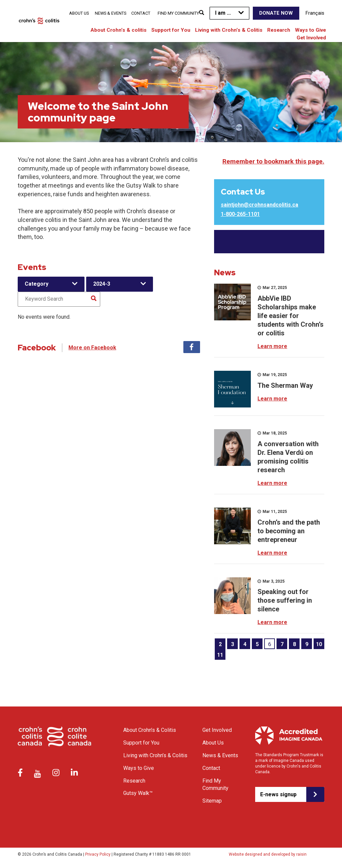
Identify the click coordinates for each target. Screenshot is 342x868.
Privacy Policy (98, 854)
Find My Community (178, 13)
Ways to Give (310, 30)
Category (37, 284)
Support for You (171, 30)
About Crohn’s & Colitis (150, 730)
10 (319, 644)
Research (279, 30)
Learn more (272, 346)
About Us (79, 13)
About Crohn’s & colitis (119, 30)
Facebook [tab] (192, 347)
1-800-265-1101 (240, 214)
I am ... (223, 13)
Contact (141, 13)
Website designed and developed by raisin (268, 854)
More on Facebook (92, 348)
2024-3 (102, 284)
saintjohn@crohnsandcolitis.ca (260, 205)
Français (315, 13)
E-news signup (278, 794)
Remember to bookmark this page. (273, 161)
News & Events (111, 13)
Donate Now (276, 13)
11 (220, 655)
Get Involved (311, 38)
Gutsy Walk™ (138, 793)
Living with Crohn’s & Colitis (229, 30)
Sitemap (212, 801)
